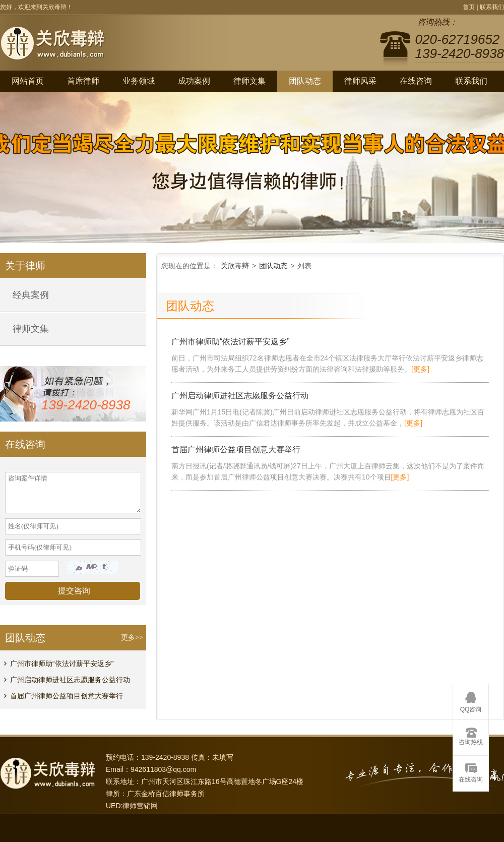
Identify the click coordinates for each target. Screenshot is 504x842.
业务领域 (139, 81)
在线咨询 (416, 81)
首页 (469, 7)
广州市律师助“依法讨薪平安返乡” (62, 664)
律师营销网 (140, 806)
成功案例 (194, 81)
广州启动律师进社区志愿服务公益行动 (70, 680)
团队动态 (305, 81)
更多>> (132, 638)
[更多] (420, 369)
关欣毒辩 (235, 266)
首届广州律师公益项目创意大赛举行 (67, 696)
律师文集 (249, 81)
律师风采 (360, 81)
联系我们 (492, 7)
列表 (304, 266)
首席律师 (83, 81)
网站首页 (28, 81)
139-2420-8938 (86, 405)
